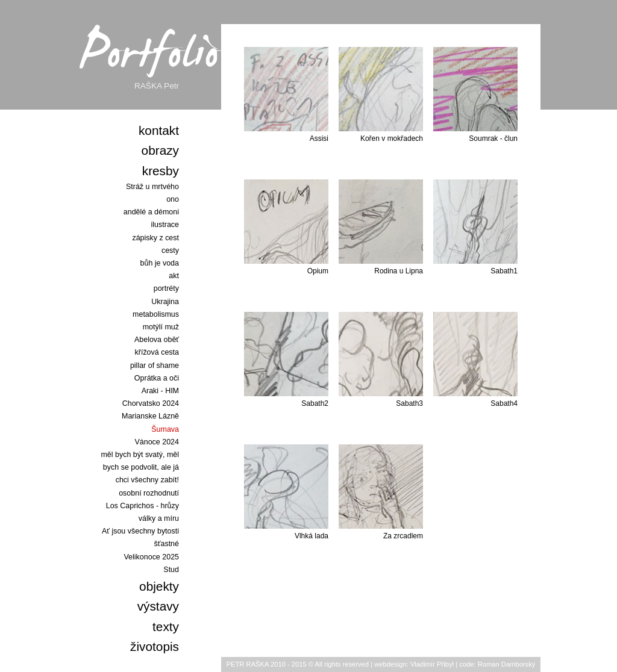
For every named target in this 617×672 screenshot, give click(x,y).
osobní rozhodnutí (149, 493)
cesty (170, 250)
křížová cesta (157, 352)
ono (173, 199)
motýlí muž (161, 327)
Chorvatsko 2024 (151, 403)
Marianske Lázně (150, 416)
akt (174, 276)
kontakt (159, 130)
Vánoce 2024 (157, 442)
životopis (155, 646)
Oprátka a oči (157, 378)
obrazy (160, 150)
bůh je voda (160, 263)
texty (166, 627)
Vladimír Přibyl (432, 664)
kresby (161, 171)
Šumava (165, 429)
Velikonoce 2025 (151, 557)
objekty (159, 586)
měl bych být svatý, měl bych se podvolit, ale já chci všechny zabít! (140, 467)
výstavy (158, 606)
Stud (171, 570)
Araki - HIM (160, 391)
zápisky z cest (155, 238)
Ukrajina (165, 302)
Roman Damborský (507, 664)
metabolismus (156, 314)
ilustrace (165, 225)
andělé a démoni (151, 212)
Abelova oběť (157, 340)
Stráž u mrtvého (152, 187)
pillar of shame (155, 366)
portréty (166, 288)
